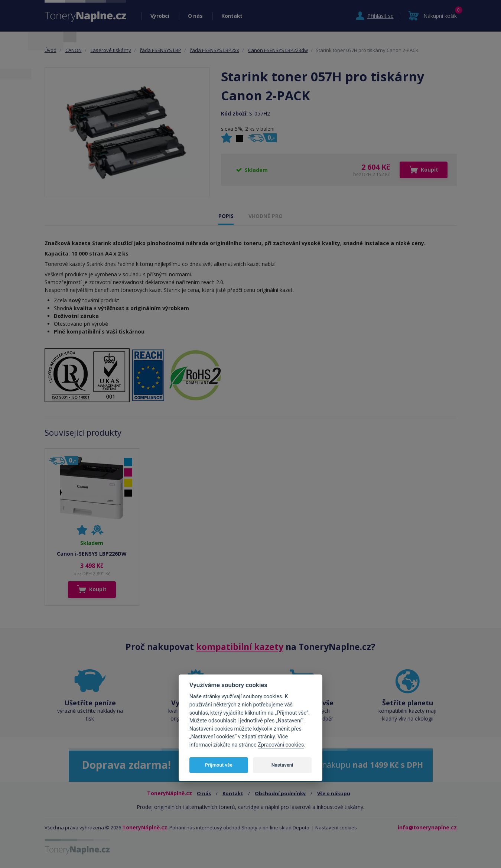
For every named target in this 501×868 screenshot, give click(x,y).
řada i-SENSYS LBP (161, 50)
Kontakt (232, 16)
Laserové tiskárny (111, 50)
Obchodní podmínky (280, 793)
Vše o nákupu (334, 793)
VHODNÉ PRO (266, 216)
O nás (195, 16)
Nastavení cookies (336, 828)
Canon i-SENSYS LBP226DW (92, 554)
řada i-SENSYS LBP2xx (215, 50)
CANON (74, 50)
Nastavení (282, 765)
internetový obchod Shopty (227, 828)
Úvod (51, 50)
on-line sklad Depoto (286, 828)
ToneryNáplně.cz (145, 827)
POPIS (226, 216)
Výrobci (160, 16)
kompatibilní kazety (240, 647)
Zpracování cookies (281, 745)
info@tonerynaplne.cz (427, 827)
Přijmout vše (219, 765)
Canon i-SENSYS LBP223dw (278, 50)
